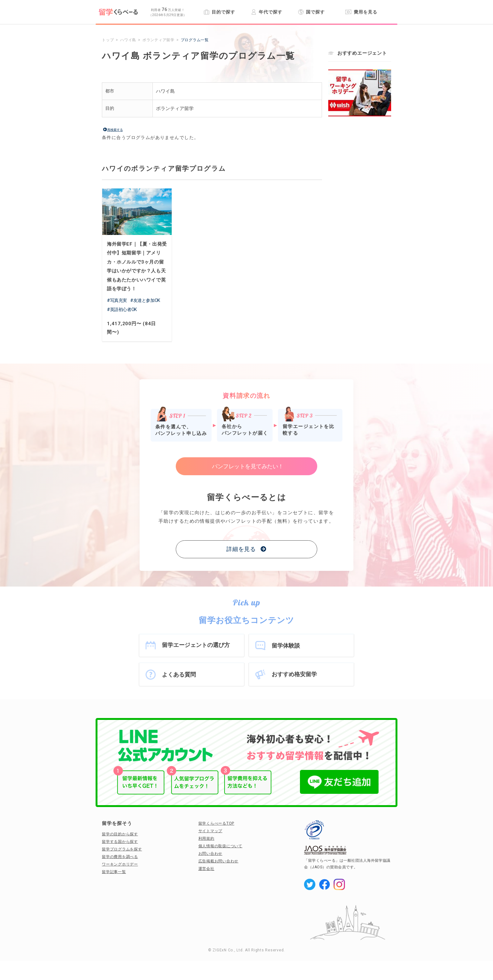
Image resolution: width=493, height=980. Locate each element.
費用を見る (361, 12)
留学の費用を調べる (120, 857)
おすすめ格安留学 (294, 674)
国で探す (311, 12)
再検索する (115, 130)
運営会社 (206, 869)
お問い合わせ (210, 854)
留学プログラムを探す (122, 849)
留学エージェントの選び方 (196, 645)
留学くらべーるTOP (216, 823)
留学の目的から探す (120, 834)
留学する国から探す (120, 842)
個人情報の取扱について (220, 846)
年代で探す (266, 12)
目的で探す (219, 12)
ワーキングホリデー (120, 864)
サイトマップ (210, 831)
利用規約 (206, 838)
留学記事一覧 (114, 872)
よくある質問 (179, 674)
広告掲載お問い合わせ (219, 861)
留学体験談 (286, 646)
